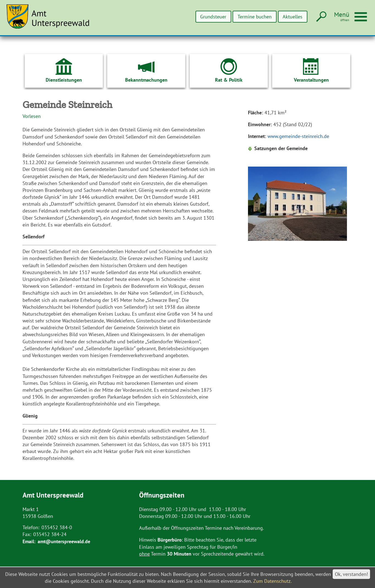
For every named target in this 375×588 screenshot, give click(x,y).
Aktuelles (293, 17)
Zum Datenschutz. (272, 581)
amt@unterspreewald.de (64, 541)
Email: (29, 541)
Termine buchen (255, 17)
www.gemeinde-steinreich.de (298, 136)
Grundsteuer (213, 17)
